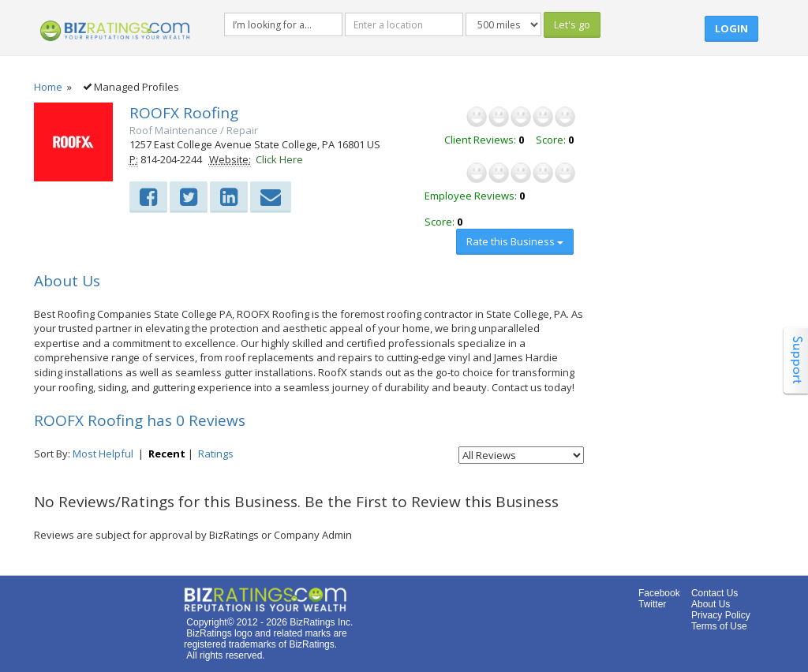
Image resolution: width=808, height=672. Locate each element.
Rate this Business (515, 241)
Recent (167, 454)
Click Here (279, 159)
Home (48, 87)
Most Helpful (103, 454)
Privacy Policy (721, 615)
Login (731, 28)
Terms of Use (719, 626)
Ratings (216, 454)
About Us (711, 604)
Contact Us (714, 593)
